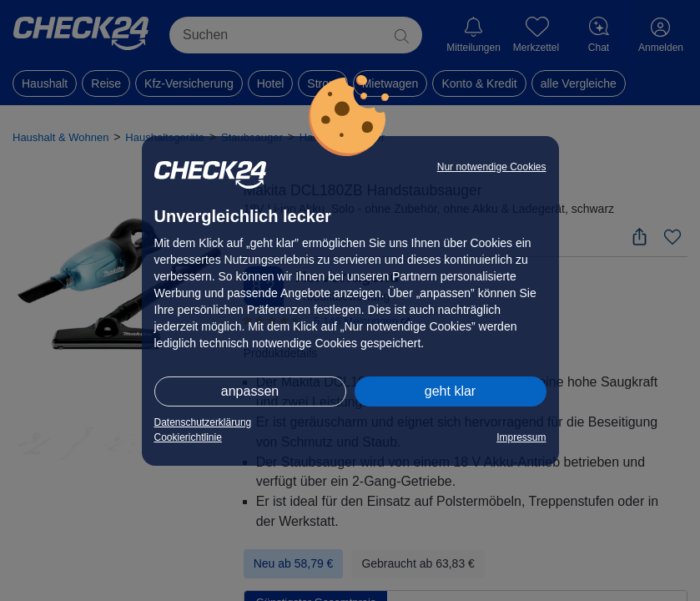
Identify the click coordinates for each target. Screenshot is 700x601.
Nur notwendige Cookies (492, 167)
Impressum (521, 437)
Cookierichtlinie (188, 437)
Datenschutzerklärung (203, 422)
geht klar (450, 391)
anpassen (250, 391)
